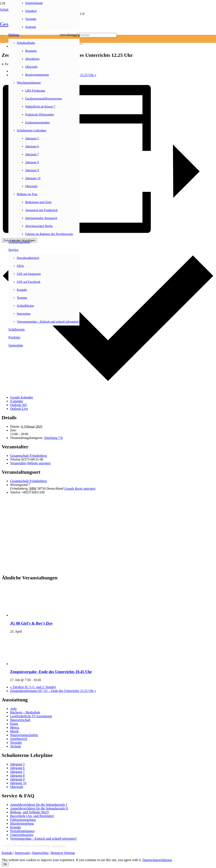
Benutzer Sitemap (63, 853)
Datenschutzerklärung (157, 860)
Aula (13, 709)
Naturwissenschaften (24, 735)
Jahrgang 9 (17, 779)
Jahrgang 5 (17, 764)
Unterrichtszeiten (22, 835)
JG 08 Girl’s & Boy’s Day (31, 623)
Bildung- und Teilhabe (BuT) (30, 812)
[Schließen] (81, 44)
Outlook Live (19, 409)
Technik (15, 746)
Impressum (22, 853)
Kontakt (16, 827)
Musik (14, 731)
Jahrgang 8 (17, 775)
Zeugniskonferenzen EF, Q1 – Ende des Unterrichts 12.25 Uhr (53, 691)
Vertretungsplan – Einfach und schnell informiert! (44, 839)
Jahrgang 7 (17, 772)
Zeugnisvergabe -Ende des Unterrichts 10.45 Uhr (51, 672)
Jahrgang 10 (18, 783)
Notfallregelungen (22, 831)
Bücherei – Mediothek (25, 712)
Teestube (16, 743)
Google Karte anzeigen (80, 488)
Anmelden (59, 846)
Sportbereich (19, 739)
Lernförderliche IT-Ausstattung (31, 716)
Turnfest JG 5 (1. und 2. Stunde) (33, 687)
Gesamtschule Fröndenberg (28, 456)
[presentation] (42, 615)
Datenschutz (40, 853)
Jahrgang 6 (17, 768)
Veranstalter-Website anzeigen (30, 463)
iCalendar (17, 401)
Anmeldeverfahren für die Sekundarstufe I (38, 805)
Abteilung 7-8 (53, 438)
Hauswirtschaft (20, 720)
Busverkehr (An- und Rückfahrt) (32, 816)
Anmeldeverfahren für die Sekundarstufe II (39, 808)
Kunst (14, 724)
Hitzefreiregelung (22, 823)
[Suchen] (98, 35)
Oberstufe (17, 787)
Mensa (15, 727)
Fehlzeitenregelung (23, 820)
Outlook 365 (18, 405)
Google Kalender (22, 397)
